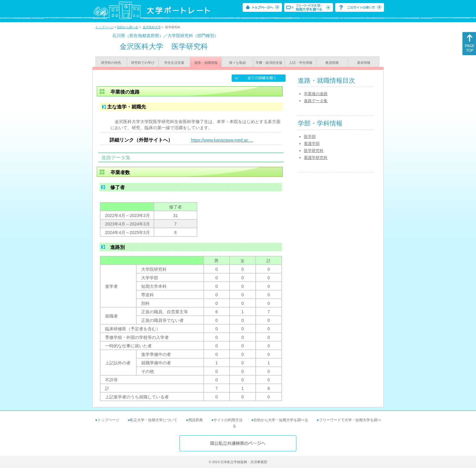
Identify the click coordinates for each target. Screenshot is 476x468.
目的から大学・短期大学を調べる (281, 420)
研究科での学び (143, 63)
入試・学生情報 (301, 63)
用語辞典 (195, 420)
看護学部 (312, 144)
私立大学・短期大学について (154, 420)
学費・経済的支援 (269, 63)
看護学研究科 (316, 158)
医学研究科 (314, 151)
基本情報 (364, 63)
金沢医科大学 (152, 27)
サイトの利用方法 (228, 420)
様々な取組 (238, 63)
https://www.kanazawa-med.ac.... (222, 140)
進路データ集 (316, 101)
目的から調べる (127, 27)
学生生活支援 (174, 63)
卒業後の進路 (316, 94)
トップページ (104, 27)
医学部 (310, 137)
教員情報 (332, 63)
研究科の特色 (111, 63)
